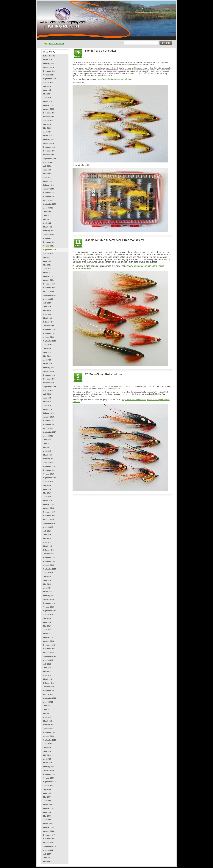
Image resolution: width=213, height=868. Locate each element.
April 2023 (47, 178)
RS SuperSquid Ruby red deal (104, 374)
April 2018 (47, 406)
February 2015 (49, 550)
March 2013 (48, 634)
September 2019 (50, 341)
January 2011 (48, 729)
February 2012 (49, 683)
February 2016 (49, 504)
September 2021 (50, 250)
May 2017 (47, 447)
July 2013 (47, 618)
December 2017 (49, 421)
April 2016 (47, 497)
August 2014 (48, 573)
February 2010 (49, 767)
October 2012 (48, 653)
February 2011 (49, 725)
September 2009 (50, 782)
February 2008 (49, 827)
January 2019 (48, 371)
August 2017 (48, 436)
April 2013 (47, 630)
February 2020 (49, 322)
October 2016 (48, 474)
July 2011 (47, 706)
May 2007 (47, 862)
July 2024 (47, 124)
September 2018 (50, 387)
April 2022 (47, 223)
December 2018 (49, 375)
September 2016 (50, 478)
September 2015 (50, 523)
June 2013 (47, 622)
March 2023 (48, 181)
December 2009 (49, 774)
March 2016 (48, 501)
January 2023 (48, 189)
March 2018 (48, 409)
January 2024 (48, 143)
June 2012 (47, 668)
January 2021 (48, 280)
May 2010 (47, 755)
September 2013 (50, 611)
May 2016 (47, 493)
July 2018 (47, 394)
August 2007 (48, 850)
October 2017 (48, 428)
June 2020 (47, 307)
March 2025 (48, 102)
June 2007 (47, 858)
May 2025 (47, 94)
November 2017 (49, 425)
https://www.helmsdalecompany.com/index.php (115, 79)
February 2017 (49, 459)
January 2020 (48, 326)
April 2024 (47, 132)
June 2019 (47, 352)
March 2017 (48, 455)
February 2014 (49, 596)
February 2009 (49, 808)
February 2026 (49, 64)
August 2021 (48, 254)
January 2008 (48, 831)
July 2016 (47, 485)
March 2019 (48, 364)
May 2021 (47, 265)
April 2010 (47, 759)
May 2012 (47, 672)
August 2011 (48, 702)
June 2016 (47, 489)
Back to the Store (56, 44)
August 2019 (48, 345)
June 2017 (47, 444)
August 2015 (48, 527)
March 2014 (48, 592)
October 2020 (48, 292)
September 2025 (50, 79)
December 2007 (49, 835)
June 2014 (47, 580)
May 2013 (47, 626)
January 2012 (48, 687)
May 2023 (47, 174)
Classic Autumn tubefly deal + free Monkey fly (114, 240)
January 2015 (48, 554)
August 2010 (48, 744)
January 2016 (48, 508)
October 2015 (48, 520)
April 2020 (47, 314)
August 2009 (48, 786)
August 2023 (48, 162)
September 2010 (50, 740)
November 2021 (49, 242)
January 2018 (48, 417)
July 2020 (47, 303)
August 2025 (48, 83)
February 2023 (49, 185)
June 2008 (47, 812)
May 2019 (47, 356)
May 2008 (47, 816)
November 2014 (49, 561)
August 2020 (48, 299)
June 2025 (47, 90)
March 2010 (48, 763)
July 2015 (47, 531)
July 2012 (47, 664)
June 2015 (47, 535)
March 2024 (48, 136)
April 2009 (47, 801)
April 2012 (47, 675)
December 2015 (49, 512)
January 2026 (48, 67)
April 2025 (47, 98)
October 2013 (48, 607)
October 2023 (48, 155)
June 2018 (47, 398)
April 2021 (47, 269)
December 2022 (49, 193)
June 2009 (47, 793)
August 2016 (48, 482)
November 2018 (49, 379)
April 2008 (47, 820)
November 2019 (49, 333)
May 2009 (47, 797)
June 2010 (47, 751)
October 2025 (48, 75)
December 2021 (49, 238)
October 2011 (48, 694)
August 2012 (48, 660)
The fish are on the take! (100, 51)
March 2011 (48, 721)
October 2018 (48, 383)
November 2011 (49, 691)
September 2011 (50, 698)
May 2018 (47, 402)
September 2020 (50, 295)
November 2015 (49, 516)
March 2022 (48, 227)
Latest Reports (49, 56)
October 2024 (48, 117)
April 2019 (47, 360)
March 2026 (48, 60)
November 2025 (49, 71)
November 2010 (49, 732)
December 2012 (49, 645)
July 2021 (47, 257)
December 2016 (49, 466)
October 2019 (48, 337)
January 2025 (48, 109)
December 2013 (49, 603)
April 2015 (47, 542)
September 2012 (50, 656)
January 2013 (48, 641)
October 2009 (48, 778)
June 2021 (47, 261)
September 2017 (50, 432)
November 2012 (49, 649)
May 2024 (47, 128)
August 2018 (48, 390)
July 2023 (47, 166)
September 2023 (50, 159)
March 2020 (48, 318)
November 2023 (49, 151)
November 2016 (49, 470)
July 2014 (47, 577)
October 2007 (48, 843)
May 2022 (47, 219)
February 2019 (49, 368)
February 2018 (49, 413)
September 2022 (50, 204)
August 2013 (48, 615)
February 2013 (49, 637)
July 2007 (47, 854)
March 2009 (48, 805)
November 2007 (49, 839)
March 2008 (48, 824)
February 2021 (49, 276)
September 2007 (50, 846)
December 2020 (49, 284)
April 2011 (47, 717)
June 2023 (47, 170)
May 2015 (47, 539)
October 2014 (48, 565)
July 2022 (47, 212)
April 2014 (47, 588)
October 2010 (48, 736)
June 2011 (47, 710)
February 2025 (49, 105)
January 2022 (48, 235)
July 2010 (47, 748)
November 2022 (49, 197)
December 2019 (49, 330)
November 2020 (49, 288)
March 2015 (48, 546)
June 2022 (47, 216)
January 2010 (48, 770)
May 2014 (47, 584)
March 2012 (48, 679)
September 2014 (50, 569)
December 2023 (49, 147)
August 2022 (48, 208)
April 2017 (47, 451)
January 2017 (48, 463)
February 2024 (49, 140)
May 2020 (47, 311)
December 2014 (49, 558)
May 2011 (47, 713)
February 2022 (49, 231)
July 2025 (47, 86)
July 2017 (47, 440)
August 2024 (48, 121)
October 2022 (48, 200)
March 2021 (48, 273)
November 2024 (49, 113)
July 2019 (47, 349)
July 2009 (47, 789)
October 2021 (48, 246)
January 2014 (48, 599)
